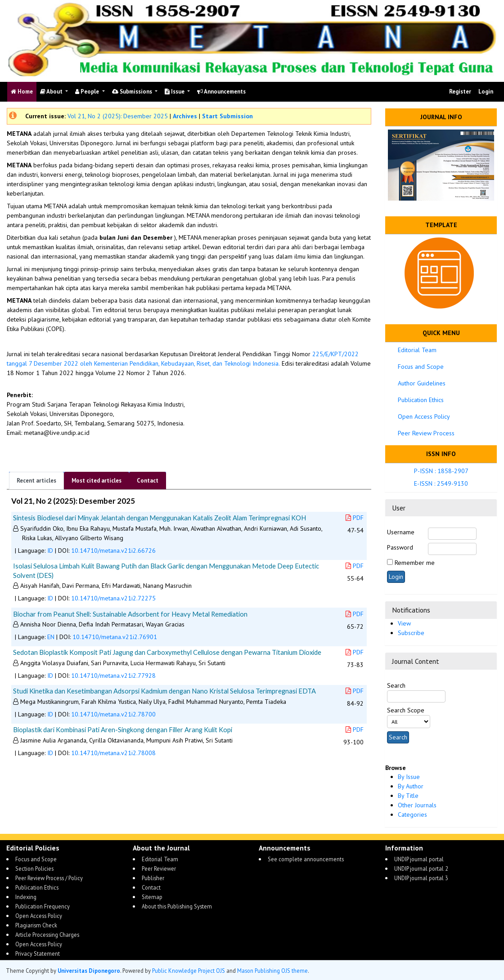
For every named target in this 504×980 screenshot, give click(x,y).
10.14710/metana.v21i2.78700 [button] (113, 714)
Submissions (133, 92)
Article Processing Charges (47, 935)
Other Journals (417, 805)
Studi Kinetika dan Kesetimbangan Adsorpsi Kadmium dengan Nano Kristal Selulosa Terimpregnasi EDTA (164, 691)
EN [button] (51, 637)
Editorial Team (417, 350)
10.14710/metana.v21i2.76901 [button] (115, 637)
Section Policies (34, 868)
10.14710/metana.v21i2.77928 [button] (113, 676)
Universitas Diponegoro (89, 971)
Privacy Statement (38, 953)
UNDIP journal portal (419, 859)
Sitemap (152, 897)
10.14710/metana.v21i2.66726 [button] (113, 550)
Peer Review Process (426, 433)
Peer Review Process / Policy (49, 878)
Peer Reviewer (159, 868)
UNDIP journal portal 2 (421, 868)
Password (400, 547)
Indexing (26, 897)
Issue (175, 92)
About (52, 92)
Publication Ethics (421, 400)
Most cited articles (97, 481)
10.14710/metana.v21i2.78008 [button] (113, 753)
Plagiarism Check (36, 925)
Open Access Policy (424, 416)
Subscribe (411, 633)
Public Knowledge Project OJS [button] (189, 971)
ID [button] (50, 550)
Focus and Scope (421, 367)
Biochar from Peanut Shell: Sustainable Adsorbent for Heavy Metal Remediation (130, 614)
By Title (408, 796)
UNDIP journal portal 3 (421, 878)
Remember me (415, 563)
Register (460, 92)
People (88, 92)
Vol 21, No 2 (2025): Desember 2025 (118, 116)
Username (401, 532)
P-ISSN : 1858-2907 (441, 471)
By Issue (409, 777)
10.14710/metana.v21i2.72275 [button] (113, 598)
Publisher (153, 878)
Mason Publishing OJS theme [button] (272, 971)
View (404, 623)
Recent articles (36, 481)
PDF (355, 518)
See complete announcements (306, 859)
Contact (148, 481)
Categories (412, 814)
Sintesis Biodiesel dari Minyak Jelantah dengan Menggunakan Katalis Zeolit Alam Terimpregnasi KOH (160, 518)
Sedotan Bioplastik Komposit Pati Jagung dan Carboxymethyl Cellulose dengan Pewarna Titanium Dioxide (167, 652)
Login (486, 92)
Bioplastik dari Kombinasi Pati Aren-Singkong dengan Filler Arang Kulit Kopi (123, 729)
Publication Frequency (43, 906)
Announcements (221, 92)
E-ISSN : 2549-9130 (441, 483)
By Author (411, 786)
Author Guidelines (422, 383)
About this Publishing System (177, 906)
